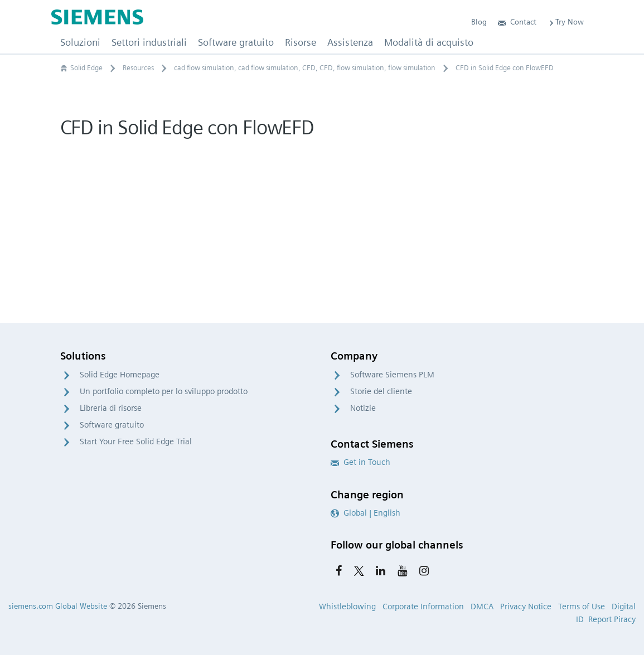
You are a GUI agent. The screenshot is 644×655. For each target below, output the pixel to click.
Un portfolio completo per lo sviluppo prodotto (164, 391)
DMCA (482, 607)
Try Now (566, 22)
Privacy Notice (526, 607)
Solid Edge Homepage (120, 375)
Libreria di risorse (111, 408)
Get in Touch (360, 462)
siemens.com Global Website (58, 606)
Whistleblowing (347, 607)
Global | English (365, 513)
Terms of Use (582, 607)
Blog (479, 22)
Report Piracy (612, 619)
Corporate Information (423, 607)
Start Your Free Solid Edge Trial (136, 441)
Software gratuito (112, 425)
